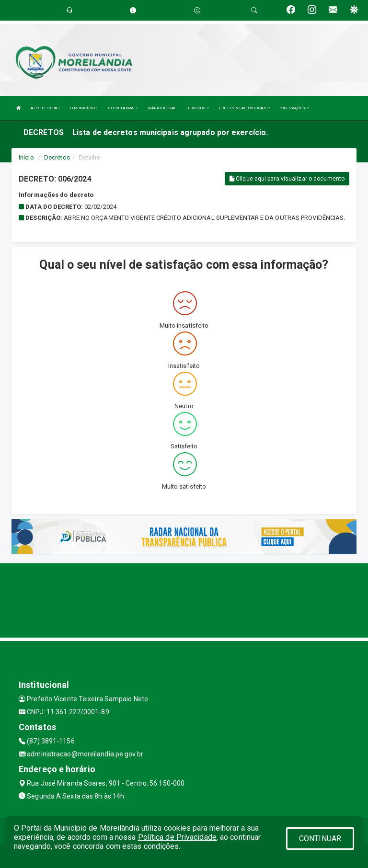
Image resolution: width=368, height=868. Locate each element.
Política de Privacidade (177, 837)
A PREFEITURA (46, 108)
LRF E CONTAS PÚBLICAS (244, 108)
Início (26, 157)
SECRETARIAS (123, 108)
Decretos (57, 157)
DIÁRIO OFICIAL (162, 108)
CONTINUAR (320, 839)
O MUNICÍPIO (84, 108)
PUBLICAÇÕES (294, 108)
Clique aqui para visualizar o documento (287, 179)
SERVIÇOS (198, 108)
